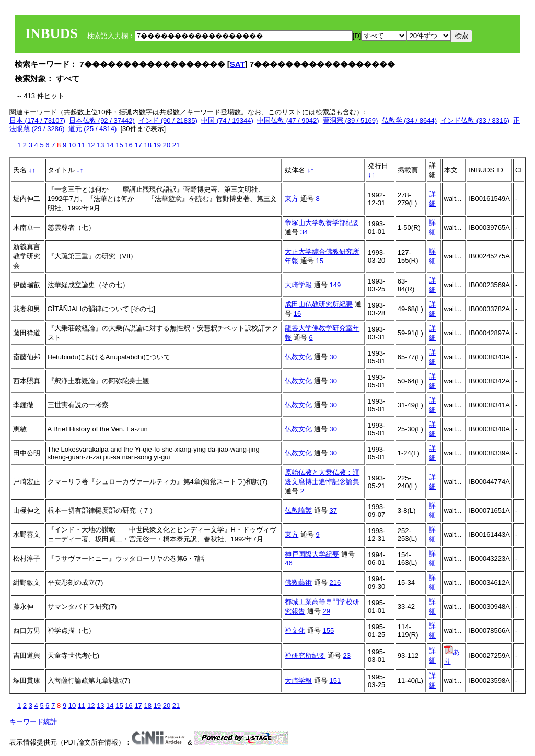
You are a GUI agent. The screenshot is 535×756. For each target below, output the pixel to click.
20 (167, 145)
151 (335, 681)
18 (147, 145)
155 (328, 630)
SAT (237, 64)
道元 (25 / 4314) (93, 129)
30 (333, 357)
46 (288, 563)
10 (72, 145)
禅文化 (295, 630)
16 (129, 145)
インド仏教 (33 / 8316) (475, 120)
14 (110, 145)
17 (138, 145)
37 (333, 510)
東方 (292, 199)
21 (176, 145)
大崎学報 (298, 285)
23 (346, 655)
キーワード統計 (33, 722)
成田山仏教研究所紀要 (319, 304)
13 (100, 145)
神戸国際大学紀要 (312, 554)
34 (304, 232)
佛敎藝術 (298, 582)
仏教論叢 (298, 510)
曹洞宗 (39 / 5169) (351, 120)
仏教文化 (298, 357)
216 (335, 582)
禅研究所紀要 (305, 655)
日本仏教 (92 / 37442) (102, 120)
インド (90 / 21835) (168, 120)
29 (326, 611)
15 (119, 145)
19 (157, 145)
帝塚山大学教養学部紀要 (322, 223)
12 (91, 145)
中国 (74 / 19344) (227, 120)
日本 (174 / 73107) (37, 120)
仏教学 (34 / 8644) (410, 120)
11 (82, 145)
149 (335, 285)
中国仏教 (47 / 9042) (288, 120)
